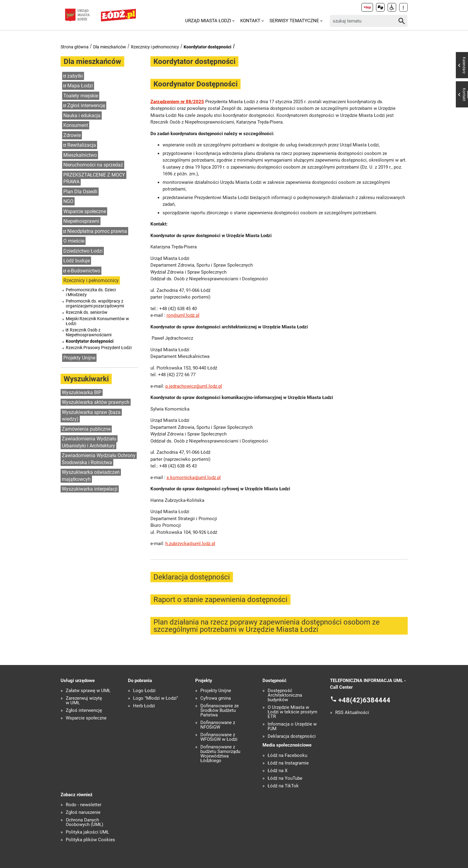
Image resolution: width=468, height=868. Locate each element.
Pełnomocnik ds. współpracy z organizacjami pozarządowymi (95, 303)
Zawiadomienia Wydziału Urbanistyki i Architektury (89, 442)
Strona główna (75, 47)
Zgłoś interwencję (86, 105)
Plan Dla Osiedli (80, 192)
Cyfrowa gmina (216, 698)
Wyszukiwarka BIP (82, 392)
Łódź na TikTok (283, 786)
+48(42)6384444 (364, 700)
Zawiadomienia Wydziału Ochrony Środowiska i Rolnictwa (99, 459)
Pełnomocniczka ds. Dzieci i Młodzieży (91, 292)
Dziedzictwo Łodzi (83, 251)
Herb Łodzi (144, 706)
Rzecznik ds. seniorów (87, 312)
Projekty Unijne (79, 358)
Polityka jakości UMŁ (87, 832)
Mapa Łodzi (80, 86)
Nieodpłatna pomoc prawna (97, 231)
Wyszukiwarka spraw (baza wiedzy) (91, 416)
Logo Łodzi (144, 691)
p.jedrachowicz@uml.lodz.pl (194, 386)
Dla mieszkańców (110, 47)
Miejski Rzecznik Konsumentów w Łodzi (97, 321)
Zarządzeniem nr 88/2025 (177, 102)
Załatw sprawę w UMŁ (88, 691)
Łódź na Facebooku (287, 756)
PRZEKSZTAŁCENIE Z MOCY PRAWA (94, 178)
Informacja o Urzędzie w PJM (292, 726)
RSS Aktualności (352, 713)
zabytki (75, 76)
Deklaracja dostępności (192, 577)
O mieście (74, 241)
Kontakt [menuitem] (250, 21)
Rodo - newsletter (84, 805)
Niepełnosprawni (81, 221)
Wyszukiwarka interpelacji (90, 489)
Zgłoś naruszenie (83, 812)
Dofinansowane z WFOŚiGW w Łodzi (219, 737)
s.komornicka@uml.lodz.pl (194, 478)
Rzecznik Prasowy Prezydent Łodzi (99, 348)
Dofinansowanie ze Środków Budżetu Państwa (220, 710)
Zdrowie (72, 135)
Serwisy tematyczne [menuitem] (294, 21)
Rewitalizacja (82, 145)
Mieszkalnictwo (80, 155)
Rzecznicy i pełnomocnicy (155, 47)
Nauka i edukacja (82, 116)
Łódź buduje (77, 261)
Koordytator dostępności (208, 47)
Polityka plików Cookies (90, 840)
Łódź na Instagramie (288, 763)
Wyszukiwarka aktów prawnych (96, 402)
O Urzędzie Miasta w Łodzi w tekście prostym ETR (292, 712)
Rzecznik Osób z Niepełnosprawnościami (89, 332)
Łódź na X (278, 771)
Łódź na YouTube (285, 778)
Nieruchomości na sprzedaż (93, 165)
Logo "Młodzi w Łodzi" (156, 698)
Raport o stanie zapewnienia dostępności (220, 600)
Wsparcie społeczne (85, 211)
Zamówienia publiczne (86, 429)
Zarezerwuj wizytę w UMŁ (84, 701)
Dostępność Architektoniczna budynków (285, 695)
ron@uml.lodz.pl (183, 315)
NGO (68, 201)
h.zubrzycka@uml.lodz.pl (190, 544)
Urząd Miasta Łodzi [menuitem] (208, 21)
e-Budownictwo (84, 271)
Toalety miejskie (81, 96)
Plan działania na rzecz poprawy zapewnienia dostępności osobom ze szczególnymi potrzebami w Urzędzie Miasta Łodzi (267, 626)
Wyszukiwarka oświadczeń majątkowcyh (91, 476)
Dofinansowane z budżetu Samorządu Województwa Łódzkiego (220, 754)
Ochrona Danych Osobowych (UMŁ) (84, 822)
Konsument (76, 125)
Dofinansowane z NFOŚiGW (218, 725)
